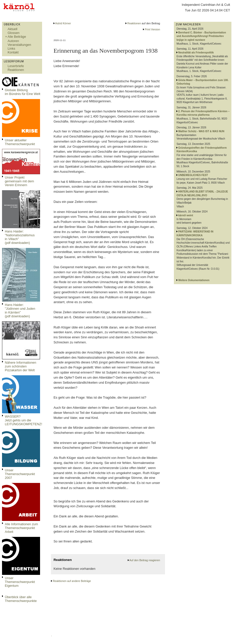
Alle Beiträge (17, 37)
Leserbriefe (16, 66)
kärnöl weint (186, 215)
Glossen (14, 33)
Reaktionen (16, 70)
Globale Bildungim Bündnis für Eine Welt (23, 92)
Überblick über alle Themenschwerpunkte (21, 599)
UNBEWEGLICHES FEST (193, 175)
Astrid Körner (63, 23)
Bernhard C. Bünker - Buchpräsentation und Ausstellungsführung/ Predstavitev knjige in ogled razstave (201, 36)
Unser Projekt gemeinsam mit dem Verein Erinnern (19, 181)
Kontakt (13, 52)
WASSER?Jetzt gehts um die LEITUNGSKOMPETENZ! (23, 420)
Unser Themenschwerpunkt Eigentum (20, 582)
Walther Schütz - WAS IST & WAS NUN (201, 131)
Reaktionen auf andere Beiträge (72, 581)
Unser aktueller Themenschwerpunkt (20, 142)
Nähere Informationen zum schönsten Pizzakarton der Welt (21, 366)
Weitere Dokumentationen (194, 280)
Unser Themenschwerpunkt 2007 (20, 474)
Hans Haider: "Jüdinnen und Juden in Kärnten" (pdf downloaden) (20, 310)
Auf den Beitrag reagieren (145, 560)
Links (11, 48)
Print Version (152, 29)
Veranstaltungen (19, 45)
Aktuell (12, 29)
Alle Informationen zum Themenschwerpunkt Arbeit (21, 528)
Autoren (13, 41)
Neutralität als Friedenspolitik (196, 53)
